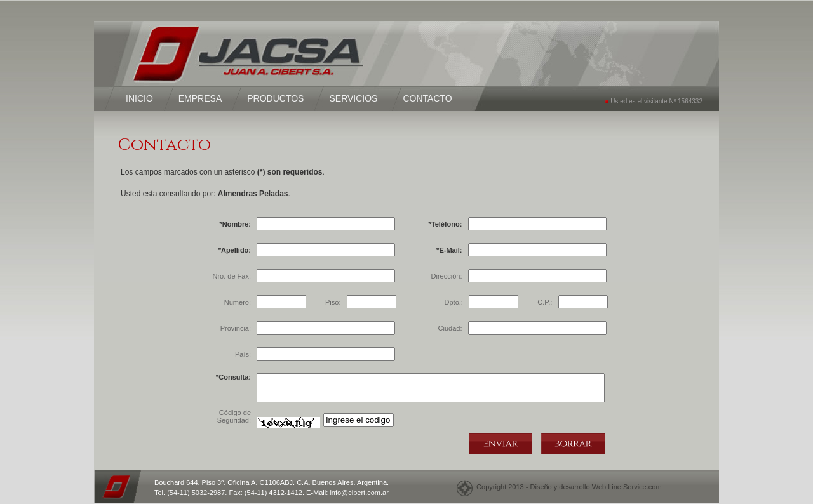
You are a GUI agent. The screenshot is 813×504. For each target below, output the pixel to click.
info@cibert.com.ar (359, 493)
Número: (238, 302)
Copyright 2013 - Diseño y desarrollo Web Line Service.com (567, 487)
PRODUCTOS (275, 98)
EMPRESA (200, 98)
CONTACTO (427, 98)
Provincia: (236, 328)
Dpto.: (454, 302)
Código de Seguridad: (234, 416)
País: (243, 354)
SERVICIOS (353, 98)
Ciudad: (450, 328)
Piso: (333, 302)
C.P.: (545, 302)
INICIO (139, 98)
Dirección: (447, 276)
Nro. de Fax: (232, 276)
